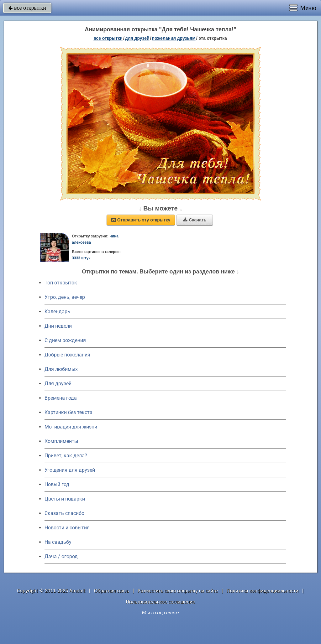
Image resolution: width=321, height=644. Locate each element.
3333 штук (81, 258)
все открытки (27, 8)
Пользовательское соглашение (160, 602)
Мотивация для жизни (71, 427)
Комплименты (61, 441)
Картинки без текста (68, 412)
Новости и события (67, 528)
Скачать (195, 220)
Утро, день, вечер (65, 297)
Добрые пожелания (67, 355)
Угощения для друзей (70, 470)
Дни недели (58, 326)
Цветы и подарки (65, 499)
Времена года (61, 398)
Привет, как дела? (66, 456)
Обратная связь (112, 591)
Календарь (57, 312)
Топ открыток (61, 283)
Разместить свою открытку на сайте (178, 591)
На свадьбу (58, 542)
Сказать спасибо (64, 513)
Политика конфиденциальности (263, 591)
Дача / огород (61, 556)
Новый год (57, 484)
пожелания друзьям (174, 38)
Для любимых (61, 369)
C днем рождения (65, 340)
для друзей (137, 38)
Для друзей (58, 384)
